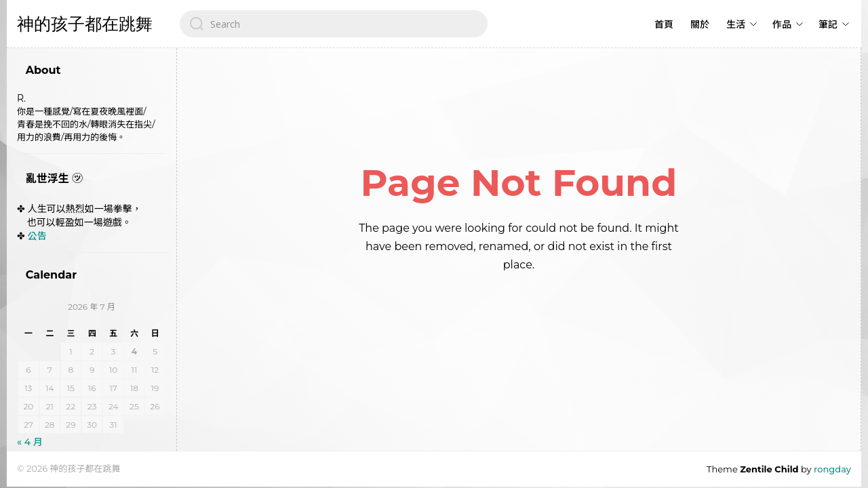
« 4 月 (30, 442)
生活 (736, 24)
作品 (782, 24)
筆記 (828, 24)
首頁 (664, 24)
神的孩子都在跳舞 (85, 24)
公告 (37, 236)
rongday (832, 469)
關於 (700, 24)
